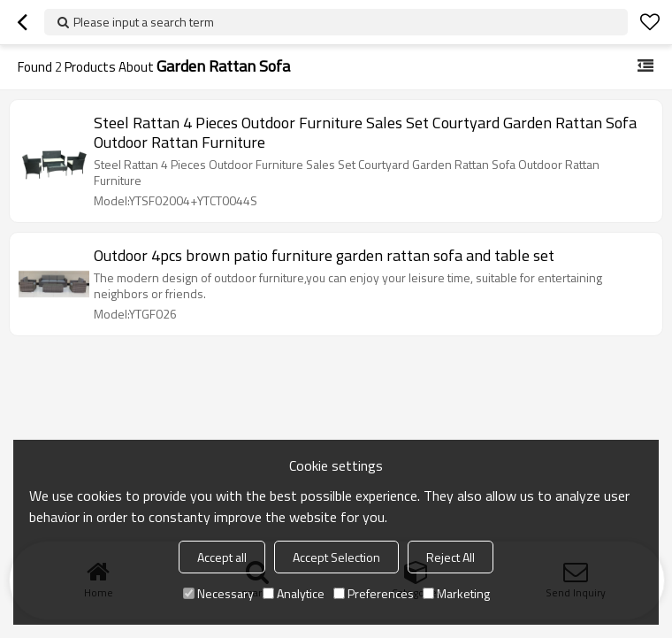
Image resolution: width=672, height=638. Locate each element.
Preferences (374, 593)
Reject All (451, 557)
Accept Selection (336, 557)
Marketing (456, 593)
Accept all (222, 557)
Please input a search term (144, 22)
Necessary (218, 593)
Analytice (294, 593)
